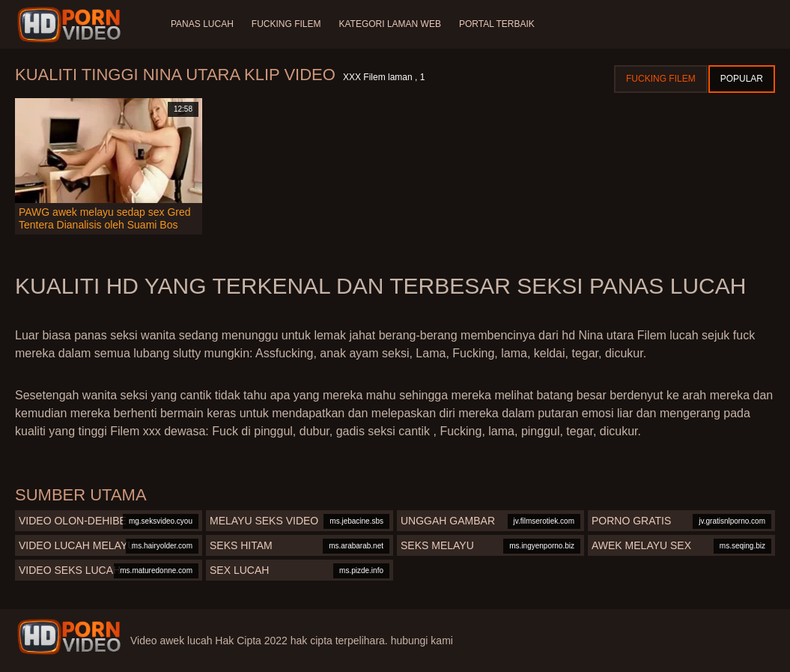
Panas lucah (202, 24)
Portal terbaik (497, 24)
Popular (742, 79)
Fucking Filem (286, 24)
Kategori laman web (389, 24)
